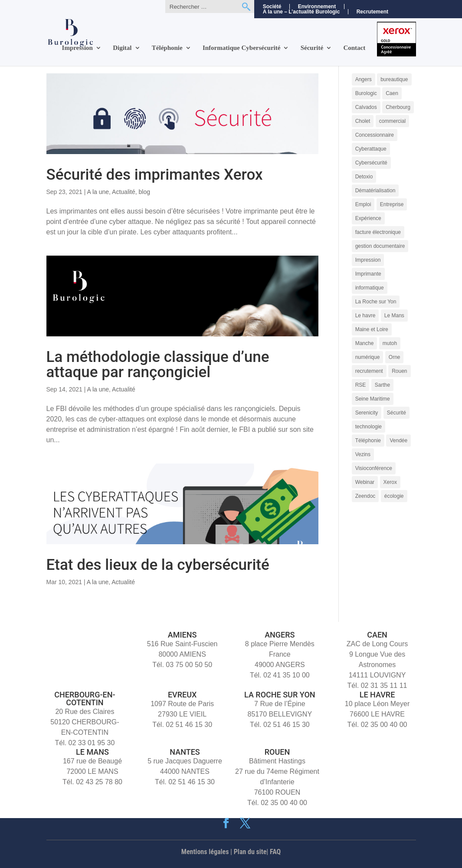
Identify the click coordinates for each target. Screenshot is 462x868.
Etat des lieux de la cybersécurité (158, 565)
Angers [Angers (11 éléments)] (364, 79)
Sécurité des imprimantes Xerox (155, 175)
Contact (354, 48)
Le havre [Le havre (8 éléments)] (365, 316)
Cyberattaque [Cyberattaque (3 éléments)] (371, 149)
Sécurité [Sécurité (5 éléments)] (396, 413)
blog (144, 192)
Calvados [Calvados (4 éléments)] (366, 107)
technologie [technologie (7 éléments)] (369, 427)
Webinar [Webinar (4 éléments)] (365, 482)
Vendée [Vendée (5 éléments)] (398, 441)
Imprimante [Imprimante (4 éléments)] (368, 274)
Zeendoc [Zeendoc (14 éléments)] (365, 496)
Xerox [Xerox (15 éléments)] (390, 482)
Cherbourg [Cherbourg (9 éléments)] (398, 107)
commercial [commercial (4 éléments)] (392, 121)
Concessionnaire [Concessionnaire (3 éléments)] (375, 135)
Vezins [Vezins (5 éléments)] (363, 454)
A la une (98, 192)
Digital (122, 48)
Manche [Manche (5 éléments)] (365, 343)
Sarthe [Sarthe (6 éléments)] (382, 385)
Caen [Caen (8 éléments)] (392, 93)
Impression (77, 48)
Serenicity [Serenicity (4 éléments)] (367, 413)
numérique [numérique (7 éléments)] (368, 357)
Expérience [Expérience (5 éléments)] (368, 218)
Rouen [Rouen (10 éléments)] (399, 371)
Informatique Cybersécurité (242, 48)
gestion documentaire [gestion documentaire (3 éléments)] (380, 246)
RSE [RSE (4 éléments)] (361, 385)
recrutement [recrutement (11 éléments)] (369, 371)
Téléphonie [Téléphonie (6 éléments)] (368, 441)
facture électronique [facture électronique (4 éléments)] (378, 232)
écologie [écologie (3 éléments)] (394, 496)
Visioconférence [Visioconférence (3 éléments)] (374, 468)
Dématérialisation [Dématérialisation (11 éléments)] (375, 191)
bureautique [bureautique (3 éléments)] (394, 79)
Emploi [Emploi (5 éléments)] (363, 204)
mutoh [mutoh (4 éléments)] (390, 343)
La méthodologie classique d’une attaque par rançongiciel (158, 365)
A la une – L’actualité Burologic (301, 12)
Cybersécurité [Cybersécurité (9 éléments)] (371, 163)
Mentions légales (205, 852)
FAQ (275, 852)
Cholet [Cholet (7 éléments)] (363, 121)
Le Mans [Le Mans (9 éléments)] (394, 316)
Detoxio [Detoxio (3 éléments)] (364, 177)
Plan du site (250, 852)
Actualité (124, 192)
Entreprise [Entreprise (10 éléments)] (392, 204)
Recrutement (372, 12)
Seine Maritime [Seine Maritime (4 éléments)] (373, 399)
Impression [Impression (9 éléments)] (368, 260)
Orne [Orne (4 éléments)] (395, 357)
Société (272, 7)
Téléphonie (167, 48)
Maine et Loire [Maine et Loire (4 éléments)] (372, 329)
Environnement (317, 7)
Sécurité (312, 48)
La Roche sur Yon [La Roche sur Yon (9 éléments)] (376, 302)
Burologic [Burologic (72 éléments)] (366, 93)
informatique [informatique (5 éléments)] (370, 288)
